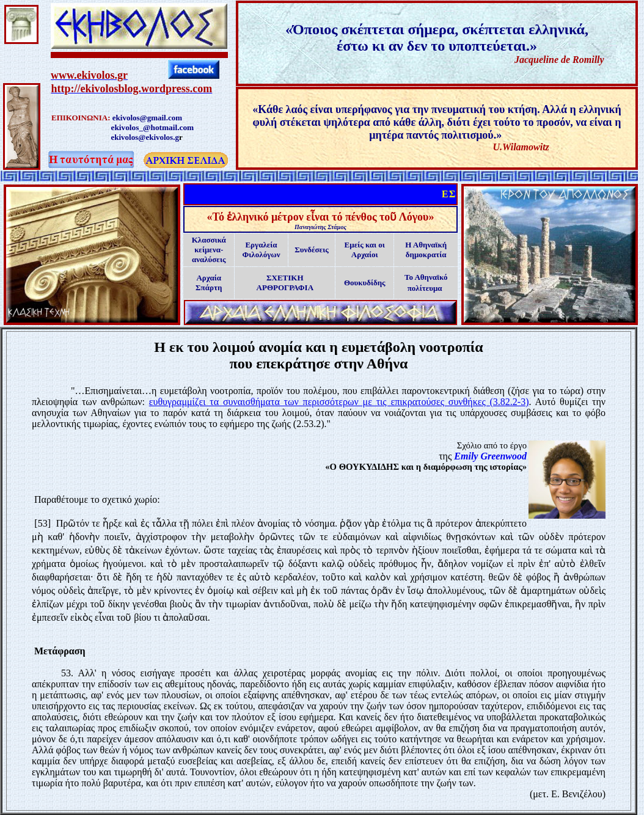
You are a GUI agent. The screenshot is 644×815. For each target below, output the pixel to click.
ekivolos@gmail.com (147, 118)
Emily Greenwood (490, 456)
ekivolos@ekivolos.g (145, 137)
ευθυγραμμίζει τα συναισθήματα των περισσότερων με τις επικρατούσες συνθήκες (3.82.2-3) (339, 402)
